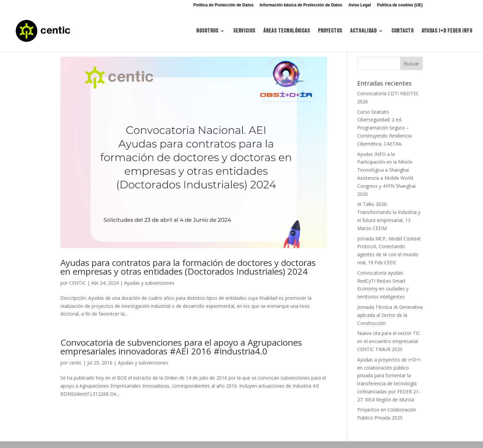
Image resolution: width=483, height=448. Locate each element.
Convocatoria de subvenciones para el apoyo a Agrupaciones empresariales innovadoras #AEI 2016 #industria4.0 (181, 347)
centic (75, 363)
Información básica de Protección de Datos (301, 5)
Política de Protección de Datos (224, 5)
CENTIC (77, 283)
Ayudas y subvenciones (149, 283)
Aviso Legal (360, 5)
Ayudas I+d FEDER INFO (447, 31)
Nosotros (207, 31)
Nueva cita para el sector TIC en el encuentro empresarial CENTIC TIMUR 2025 (389, 341)
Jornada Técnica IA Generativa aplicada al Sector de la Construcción (390, 315)
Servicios (244, 31)
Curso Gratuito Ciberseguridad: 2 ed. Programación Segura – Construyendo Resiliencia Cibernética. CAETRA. (384, 128)
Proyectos (330, 31)
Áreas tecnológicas (287, 31)
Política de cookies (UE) (400, 5)
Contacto (402, 31)
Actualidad (363, 31)
